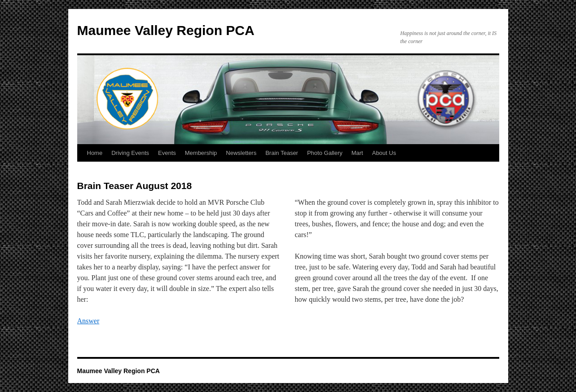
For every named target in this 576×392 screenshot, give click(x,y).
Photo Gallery (325, 153)
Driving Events (130, 153)
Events (167, 153)
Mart (357, 153)
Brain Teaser (282, 153)
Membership (201, 153)
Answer (88, 321)
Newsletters (241, 153)
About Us (384, 153)
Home (95, 153)
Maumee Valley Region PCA (166, 30)
